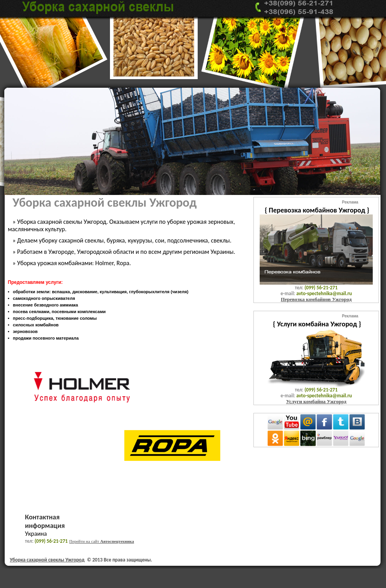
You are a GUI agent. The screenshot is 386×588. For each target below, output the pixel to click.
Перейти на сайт (102, 541)
